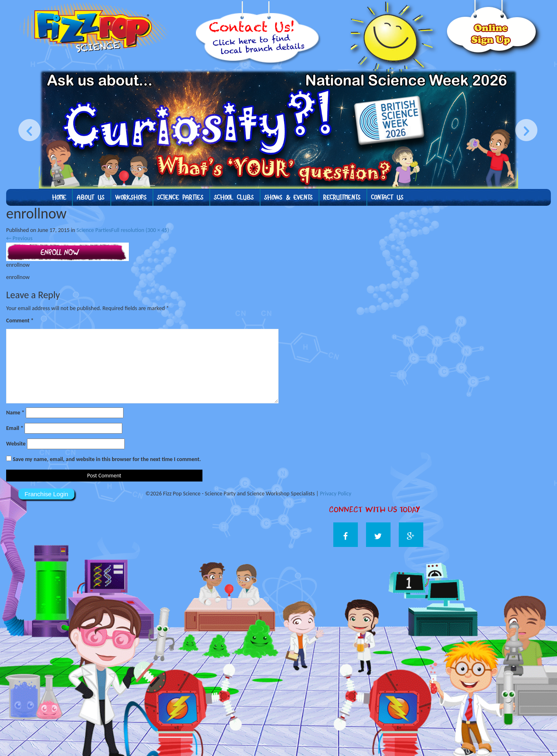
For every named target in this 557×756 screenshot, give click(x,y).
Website (16, 444)
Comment (20, 321)
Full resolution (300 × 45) (140, 230)
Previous (19, 238)
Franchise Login (46, 494)
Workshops (131, 197)
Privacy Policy (336, 494)
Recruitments (342, 197)
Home (59, 197)
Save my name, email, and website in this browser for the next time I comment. (107, 459)
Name (15, 413)
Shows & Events (288, 197)
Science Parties (180, 197)
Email (15, 428)
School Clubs (234, 197)
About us (90, 197)
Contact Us (387, 197)
